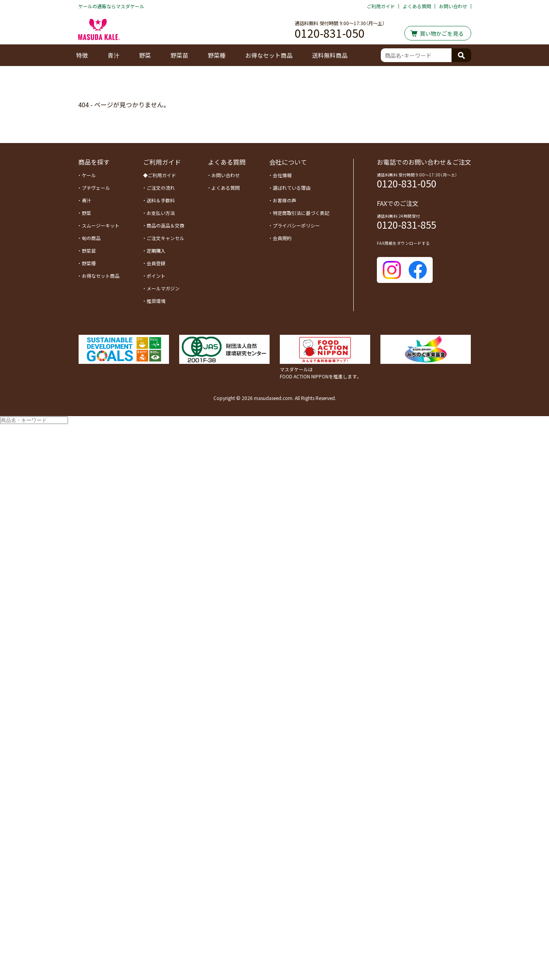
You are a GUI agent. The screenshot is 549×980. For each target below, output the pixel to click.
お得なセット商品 (269, 55)
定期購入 (156, 251)
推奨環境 (156, 301)
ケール (89, 175)
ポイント (156, 276)
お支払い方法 (161, 213)
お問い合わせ (453, 6)
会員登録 (156, 263)
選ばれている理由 (292, 188)
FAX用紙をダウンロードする (403, 243)
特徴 (82, 55)
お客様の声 (285, 200)
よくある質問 (417, 6)
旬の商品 (91, 238)
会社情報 (282, 175)
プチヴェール (96, 188)
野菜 (86, 213)
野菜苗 (179, 55)
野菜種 (217, 55)
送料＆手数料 (161, 200)
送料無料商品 (330, 55)
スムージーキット (101, 225)
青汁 (114, 55)
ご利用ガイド (381, 6)
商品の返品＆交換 (165, 225)
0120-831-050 (330, 32)
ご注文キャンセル (165, 238)
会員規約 (282, 238)
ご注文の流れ (161, 188)
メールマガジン (163, 288)
